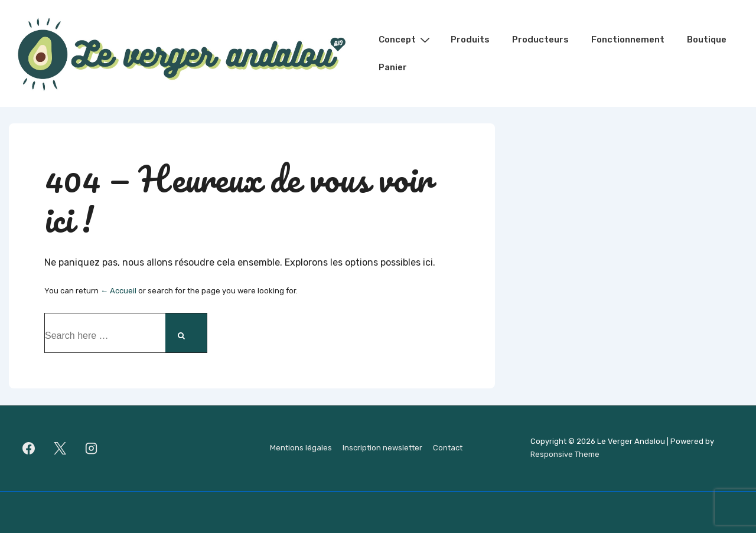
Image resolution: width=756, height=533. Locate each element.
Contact (448, 448)
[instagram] (92, 448)
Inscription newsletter (382, 448)
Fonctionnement (628, 40)
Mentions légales (301, 448)
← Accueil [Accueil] (118, 291)
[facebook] (29, 448)
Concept (406, 40)
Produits (470, 40)
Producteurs (540, 40)
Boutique (707, 40)
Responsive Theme (565, 454)
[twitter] (60, 448)
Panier (393, 67)
